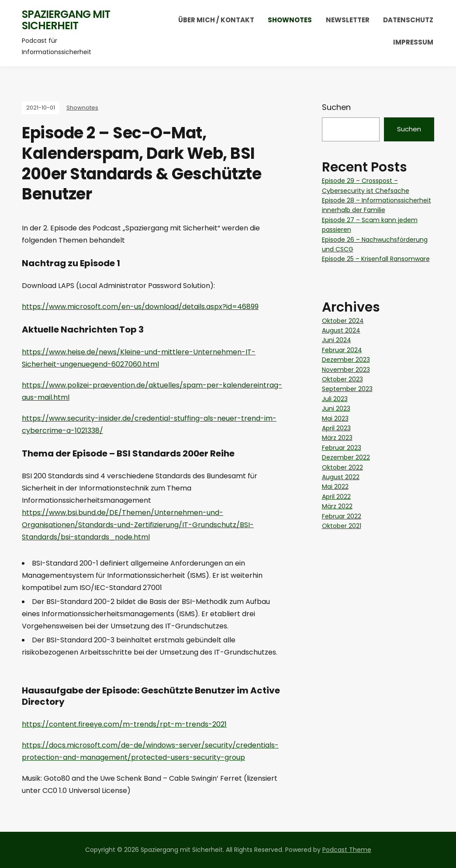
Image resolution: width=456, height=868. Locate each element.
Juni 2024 (337, 340)
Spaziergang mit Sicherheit (66, 20)
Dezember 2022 (346, 457)
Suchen (336, 107)
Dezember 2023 (346, 360)
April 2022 (336, 497)
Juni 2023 (336, 408)
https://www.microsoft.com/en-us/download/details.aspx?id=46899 (140, 307)
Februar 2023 (342, 448)
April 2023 (336, 428)
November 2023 (346, 370)
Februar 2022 (342, 516)
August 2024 (341, 330)
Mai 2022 (335, 487)
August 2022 (341, 477)
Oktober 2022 (342, 467)
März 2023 (337, 438)
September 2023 (347, 389)
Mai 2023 (335, 419)
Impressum (413, 42)
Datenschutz (408, 20)
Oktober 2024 (343, 321)
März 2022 (337, 506)
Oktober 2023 (342, 379)
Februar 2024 (342, 350)
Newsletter (348, 20)
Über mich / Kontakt (216, 20)
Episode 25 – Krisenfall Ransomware (376, 259)
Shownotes (290, 20)
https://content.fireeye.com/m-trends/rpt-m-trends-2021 (124, 724)
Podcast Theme (347, 850)
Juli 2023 (335, 399)
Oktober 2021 (342, 526)
